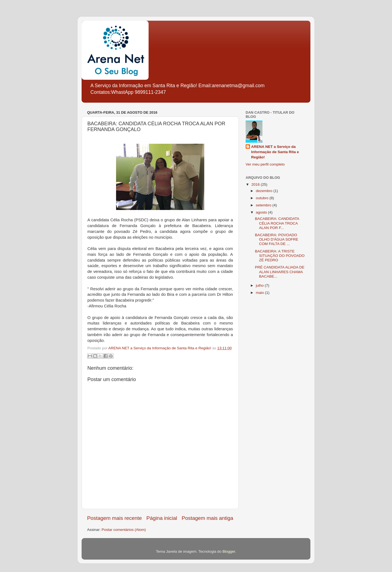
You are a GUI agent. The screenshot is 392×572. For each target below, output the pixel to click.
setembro (264, 205)
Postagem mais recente (114, 518)
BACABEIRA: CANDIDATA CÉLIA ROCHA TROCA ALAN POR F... (277, 223)
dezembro (265, 191)
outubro (263, 198)
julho (260, 285)
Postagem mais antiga (207, 518)
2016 (256, 184)
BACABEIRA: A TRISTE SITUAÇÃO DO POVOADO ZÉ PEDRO (280, 256)
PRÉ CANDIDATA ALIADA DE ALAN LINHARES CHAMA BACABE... (280, 272)
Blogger (229, 551)
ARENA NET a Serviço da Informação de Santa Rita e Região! (275, 152)
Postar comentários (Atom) (124, 530)
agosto (262, 212)
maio (260, 293)
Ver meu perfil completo (265, 164)
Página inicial (162, 518)
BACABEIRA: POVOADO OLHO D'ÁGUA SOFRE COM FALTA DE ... (277, 239)
